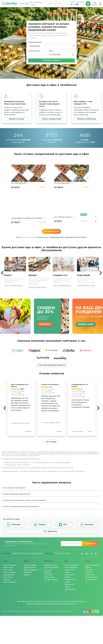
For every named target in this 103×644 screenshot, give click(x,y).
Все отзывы (51, 402)
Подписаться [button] (90, 503)
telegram (82, 513)
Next (101, 276)
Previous (2, 276)
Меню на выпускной (71, 527)
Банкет (6, 521)
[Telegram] (72, 5)
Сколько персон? (34, 51)
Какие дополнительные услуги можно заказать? (25, 460)
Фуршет (27, 521)
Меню (67, 521)
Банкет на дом (8, 530)
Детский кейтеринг (91, 537)
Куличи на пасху (49, 537)
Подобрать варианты (52, 60)
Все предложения (52, 191)
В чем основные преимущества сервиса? (22, 466)
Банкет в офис (8, 527)
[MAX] (78, 5)
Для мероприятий (91, 539)
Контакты (83, 561)
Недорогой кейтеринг (92, 525)
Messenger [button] (87, 484)
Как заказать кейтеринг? (15, 448)
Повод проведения (35, 42)
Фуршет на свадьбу (30, 525)
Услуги (87, 521)
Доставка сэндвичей (51, 539)
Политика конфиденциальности (52, 564)
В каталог (45, 284)
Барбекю (88, 527)
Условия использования (34, 564)
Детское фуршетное (72, 525)
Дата (51, 51)
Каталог (32, 2)
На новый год (49, 535)
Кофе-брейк (89, 530)
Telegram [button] (40, 484)
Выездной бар (90, 535)
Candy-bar (89, 532)
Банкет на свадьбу (9, 532)
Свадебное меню (70, 549)
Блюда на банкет (9, 535)
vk (91, 513)
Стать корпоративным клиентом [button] (52, 325)
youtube (96, 513)
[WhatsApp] (75, 5)
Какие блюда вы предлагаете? (18, 454)
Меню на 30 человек (10, 525)
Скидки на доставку (51, 525)
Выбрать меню (86, 284)
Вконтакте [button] (50, 491)
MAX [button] (63, 484)
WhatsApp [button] (14, 484)
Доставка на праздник (51, 527)
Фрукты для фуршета (31, 530)
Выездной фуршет (30, 527)
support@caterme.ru (35, 513)
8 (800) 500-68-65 (77, 2)
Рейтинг (56, 561)
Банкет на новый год (10, 542)
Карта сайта (73, 564)
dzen (87, 513)
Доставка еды (49, 521)
